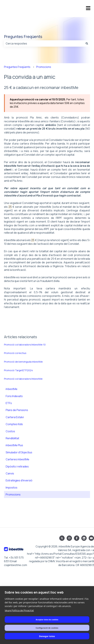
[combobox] (44, 43)
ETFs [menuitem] (9, 403)
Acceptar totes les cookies (47, 620)
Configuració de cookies (47, 628)
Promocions (44, 67)
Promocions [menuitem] (13, 494)
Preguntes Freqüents (23, 37)
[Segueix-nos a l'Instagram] (69, 538)
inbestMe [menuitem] (12, 389)
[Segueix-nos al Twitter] (62, 538)
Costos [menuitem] (10, 431)
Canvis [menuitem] (10, 473)
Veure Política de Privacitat (19, 610)
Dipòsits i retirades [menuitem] (17, 466)
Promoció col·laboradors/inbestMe (23, 379)
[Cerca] (87, 43)
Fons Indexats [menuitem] (14, 396)
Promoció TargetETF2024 (18, 370)
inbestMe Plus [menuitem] (14, 445)
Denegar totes (47, 636)
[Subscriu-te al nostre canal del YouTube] (91, 538)
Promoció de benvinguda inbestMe (23, 362)
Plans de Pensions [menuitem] (17, 410)
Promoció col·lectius (15, 353)
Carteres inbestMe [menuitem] (17, 459)
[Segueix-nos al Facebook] (77, 538)
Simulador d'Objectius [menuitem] (19, 452)
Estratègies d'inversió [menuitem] (19, 480)
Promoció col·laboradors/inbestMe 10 (25, 345)
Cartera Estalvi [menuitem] (15, 417)
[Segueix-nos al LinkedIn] (84, 538)
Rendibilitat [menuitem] (12, 438)
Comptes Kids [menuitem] (14, 424)
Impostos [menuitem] (12, 488)
